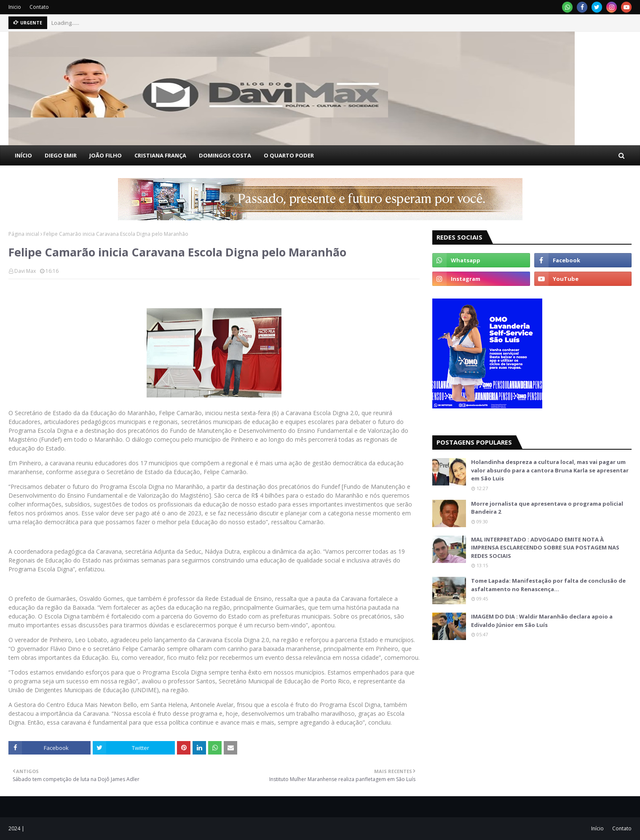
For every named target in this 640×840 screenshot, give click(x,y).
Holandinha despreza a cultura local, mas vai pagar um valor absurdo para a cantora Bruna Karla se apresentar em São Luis (550, 470)
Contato (39, 7)
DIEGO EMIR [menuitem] (61, 155)
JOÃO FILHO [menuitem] (106, 155)
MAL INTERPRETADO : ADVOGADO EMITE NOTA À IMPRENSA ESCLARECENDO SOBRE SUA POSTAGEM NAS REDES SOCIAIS (545, 548)
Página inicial (24, 234)
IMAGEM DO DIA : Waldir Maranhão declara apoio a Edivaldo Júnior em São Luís (542, 621)
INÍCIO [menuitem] (23, 155)
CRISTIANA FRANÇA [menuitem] (160, 155)
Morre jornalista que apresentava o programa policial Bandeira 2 (547, 508)
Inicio (15, 7)
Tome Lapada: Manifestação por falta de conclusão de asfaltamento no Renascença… (548, 585)
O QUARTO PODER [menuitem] (289, 155)
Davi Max (25, 271)
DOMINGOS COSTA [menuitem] (225, 155)
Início (597, 828)
